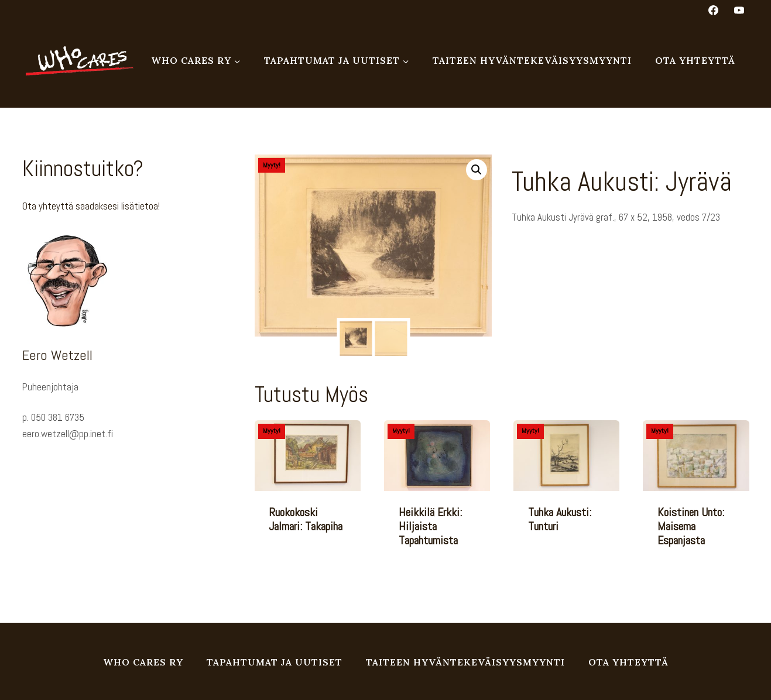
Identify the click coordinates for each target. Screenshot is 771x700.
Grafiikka (551, 262)
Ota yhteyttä (695, 60)
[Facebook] (713, 10)
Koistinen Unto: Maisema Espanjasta (691, 526)
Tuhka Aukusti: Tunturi (560, 519)
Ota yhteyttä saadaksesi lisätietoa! (91, 206)
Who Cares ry (143, 662)
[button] (477, 170)
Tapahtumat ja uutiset (275, 662)
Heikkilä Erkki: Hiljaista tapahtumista (430, 526)
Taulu (575, 262)
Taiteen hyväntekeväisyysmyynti (532, 60)
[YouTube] (739, 10)
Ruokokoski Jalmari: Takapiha (306, 519)
